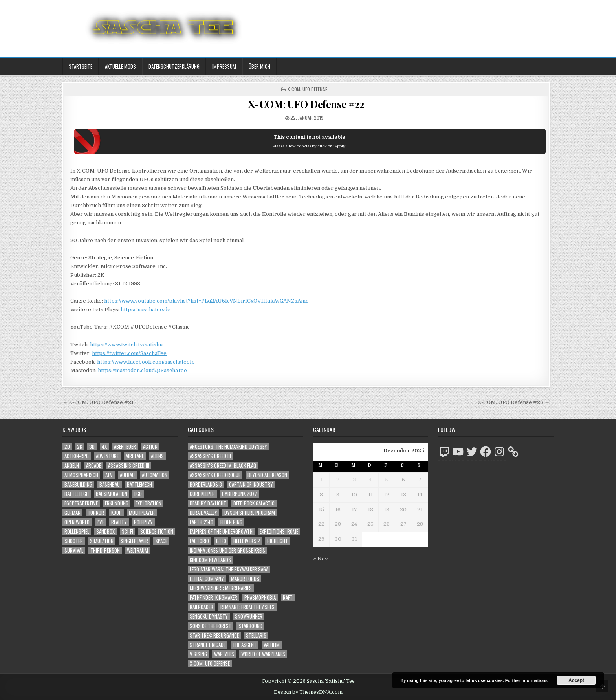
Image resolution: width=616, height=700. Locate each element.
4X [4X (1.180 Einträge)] (104, 447)
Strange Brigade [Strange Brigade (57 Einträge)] (208, 645)
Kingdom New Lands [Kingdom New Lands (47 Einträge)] (210, 560)
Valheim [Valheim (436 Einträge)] (272, 645)
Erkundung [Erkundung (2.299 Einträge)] (117, 503)
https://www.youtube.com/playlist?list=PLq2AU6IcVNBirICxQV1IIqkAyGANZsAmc (206, 301)
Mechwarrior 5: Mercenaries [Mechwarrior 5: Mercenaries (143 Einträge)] (221, 588)
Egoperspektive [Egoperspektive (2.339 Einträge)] (81, 503)
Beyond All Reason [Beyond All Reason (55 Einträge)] (267, 475)
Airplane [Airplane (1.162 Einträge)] (135, 456)
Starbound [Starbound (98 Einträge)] (250, 626)
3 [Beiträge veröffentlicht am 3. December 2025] (354, 480)
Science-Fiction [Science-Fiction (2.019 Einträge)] (157, 532)
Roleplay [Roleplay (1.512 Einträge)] (143, 522)
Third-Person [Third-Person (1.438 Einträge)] (105, 550)
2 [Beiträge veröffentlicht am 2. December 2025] (338, 480)
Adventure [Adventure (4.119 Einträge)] (107, 456)
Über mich (259, 66)
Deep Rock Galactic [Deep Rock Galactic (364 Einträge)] (254, 503)
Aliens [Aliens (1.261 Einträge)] (157, 456)
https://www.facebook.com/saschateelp (146, 362)
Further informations (526, 680)
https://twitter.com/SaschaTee (129, 353)
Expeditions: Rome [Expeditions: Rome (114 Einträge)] (279, 532)
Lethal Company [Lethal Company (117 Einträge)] (207, 579)
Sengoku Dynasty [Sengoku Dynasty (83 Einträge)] (209, 616)
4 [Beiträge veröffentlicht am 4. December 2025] (370, 480)
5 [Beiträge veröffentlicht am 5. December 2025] (387, 480)
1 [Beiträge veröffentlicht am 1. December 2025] (321, 480)
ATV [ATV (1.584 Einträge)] (109, 475)
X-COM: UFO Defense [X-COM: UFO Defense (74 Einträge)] (210, 664)
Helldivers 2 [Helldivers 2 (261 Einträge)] (247, 541)
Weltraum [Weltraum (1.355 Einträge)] (137, 550)
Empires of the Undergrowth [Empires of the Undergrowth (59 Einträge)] (221, 532)
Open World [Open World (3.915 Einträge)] (77, 522)
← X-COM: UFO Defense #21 (98, 402)
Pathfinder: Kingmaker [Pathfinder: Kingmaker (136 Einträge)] (214, 598)
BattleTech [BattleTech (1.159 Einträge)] (77, 494)
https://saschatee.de (146, 310)
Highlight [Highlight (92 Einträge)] (278, 541)
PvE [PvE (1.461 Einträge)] (100, 522)
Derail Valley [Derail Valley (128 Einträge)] (203, 513)
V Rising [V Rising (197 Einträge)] (198, 654)
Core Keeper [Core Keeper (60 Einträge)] (202, 494)
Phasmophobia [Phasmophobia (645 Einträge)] (260, 598)
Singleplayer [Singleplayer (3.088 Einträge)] (134, 541)
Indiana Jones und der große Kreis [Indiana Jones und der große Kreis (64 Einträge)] (227, 550)
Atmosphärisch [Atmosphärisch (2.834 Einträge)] (81, 475)
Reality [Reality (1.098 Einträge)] (119, 522)
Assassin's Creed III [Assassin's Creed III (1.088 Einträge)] (129, 466)
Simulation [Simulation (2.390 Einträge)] (102, 541)
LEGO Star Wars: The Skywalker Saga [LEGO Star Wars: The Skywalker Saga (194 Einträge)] (229, 569)
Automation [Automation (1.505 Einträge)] (155, 475)
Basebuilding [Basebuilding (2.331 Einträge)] (78, 484)
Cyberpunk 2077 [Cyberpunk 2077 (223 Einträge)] (239, 494)
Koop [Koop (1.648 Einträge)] (116, 513)
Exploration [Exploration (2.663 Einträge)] (148, 503)
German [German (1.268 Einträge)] (72, 513)
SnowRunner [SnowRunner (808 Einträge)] (249, 616)
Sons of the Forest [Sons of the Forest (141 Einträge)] (211, 626)
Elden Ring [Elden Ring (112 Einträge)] (231, 522)
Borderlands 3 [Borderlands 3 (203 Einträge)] (206, 484)
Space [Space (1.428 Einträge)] (161, 541)
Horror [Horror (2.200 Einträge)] (96, 513)
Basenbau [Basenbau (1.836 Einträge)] (110, 484)
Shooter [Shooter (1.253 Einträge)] (74, 541)
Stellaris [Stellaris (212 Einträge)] (256, 635)
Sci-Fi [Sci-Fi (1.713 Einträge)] (127, 532)
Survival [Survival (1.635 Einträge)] (74, 550)
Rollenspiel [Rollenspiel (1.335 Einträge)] (77, 532)
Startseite (81, 66)
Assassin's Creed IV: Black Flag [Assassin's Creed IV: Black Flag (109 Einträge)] (223, 466)
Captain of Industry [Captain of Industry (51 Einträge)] (251, 484)
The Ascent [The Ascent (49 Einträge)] (245, 645)
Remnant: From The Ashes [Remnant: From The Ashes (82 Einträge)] (247, 607)
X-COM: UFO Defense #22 (306, 104)
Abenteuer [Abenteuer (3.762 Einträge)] (125, 447)
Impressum (224, 66)
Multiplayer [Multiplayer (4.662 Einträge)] (142, 513)
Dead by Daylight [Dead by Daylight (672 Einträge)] (208, 503)
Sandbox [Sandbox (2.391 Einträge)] (105, 532)
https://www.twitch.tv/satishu (126, 344)
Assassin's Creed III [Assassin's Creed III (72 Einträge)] (210, 456)
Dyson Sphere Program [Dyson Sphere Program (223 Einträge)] (250, 513)
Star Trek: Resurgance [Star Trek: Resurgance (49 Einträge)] (214, 635)
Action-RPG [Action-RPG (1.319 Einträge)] (77, 456)
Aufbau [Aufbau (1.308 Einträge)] (127, 475)
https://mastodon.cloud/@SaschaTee (142, 370)
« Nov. (321, 559)
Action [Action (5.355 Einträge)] (150, 447)
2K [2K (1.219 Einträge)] (80, 447)
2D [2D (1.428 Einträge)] (67, 447)
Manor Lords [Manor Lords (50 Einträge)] (245, 579)
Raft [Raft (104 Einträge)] (288, 598)
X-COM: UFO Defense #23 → (514, 402)
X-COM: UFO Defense (307, 89)
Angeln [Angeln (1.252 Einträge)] (72, 466)
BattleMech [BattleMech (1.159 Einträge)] (139, 484)
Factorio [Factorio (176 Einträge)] (199, 541)
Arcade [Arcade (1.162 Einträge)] (93, 466)
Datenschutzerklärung (174, 66)
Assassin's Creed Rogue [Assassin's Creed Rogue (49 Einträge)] (215, 475)
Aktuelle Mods (120, 66)
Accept (576, 680)
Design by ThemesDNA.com (308, 692)
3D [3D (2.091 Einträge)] (92, 447)
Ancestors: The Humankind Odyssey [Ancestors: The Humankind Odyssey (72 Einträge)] (228, 447)
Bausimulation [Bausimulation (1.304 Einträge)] (112, 494)
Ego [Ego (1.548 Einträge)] (138, 494)
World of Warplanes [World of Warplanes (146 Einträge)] (263, 654)
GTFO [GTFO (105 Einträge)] (221, 541)
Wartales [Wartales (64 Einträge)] (224, 654)
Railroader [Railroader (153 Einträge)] (202, 607)
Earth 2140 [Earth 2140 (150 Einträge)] (202, 522)
